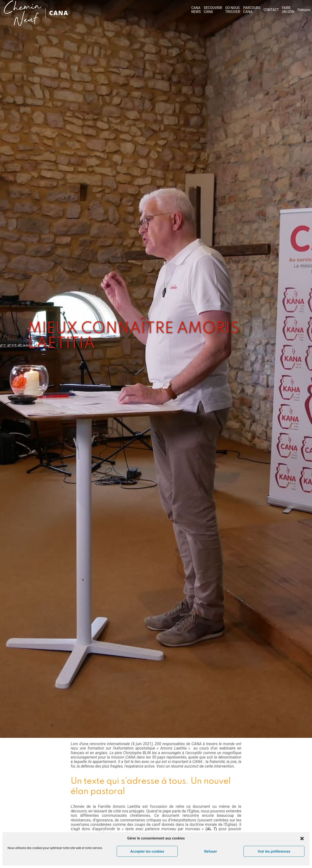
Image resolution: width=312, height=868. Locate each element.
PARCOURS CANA (252, 10)
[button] (302, 839)
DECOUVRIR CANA (213, 10)
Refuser (211, 851)
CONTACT (271, 10)
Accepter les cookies (147, 851)
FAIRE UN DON (288, 10)
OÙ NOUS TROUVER (233, 10)
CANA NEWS (196, 10)
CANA (59, 13)
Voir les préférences (274, 851)
